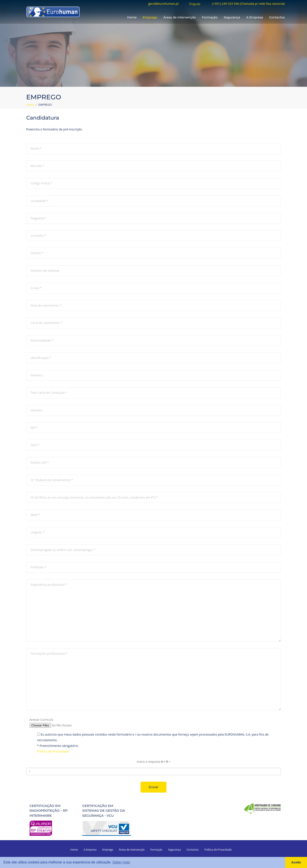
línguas (195, 4)
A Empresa (255, 17)
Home (132, 17)
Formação (210, 17)
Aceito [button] (296, 862)
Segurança (232, 17)
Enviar (153, 787)
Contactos (277, 17)
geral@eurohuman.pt (164, 4)
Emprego (150, 17)
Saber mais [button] (121, 862)
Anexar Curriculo (41, 719)
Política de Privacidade (53, 751)
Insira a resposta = (153, 761)
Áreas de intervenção (180, 17)
